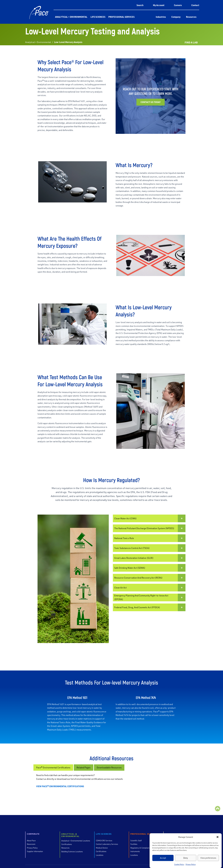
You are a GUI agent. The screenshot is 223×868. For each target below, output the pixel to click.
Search (140, 5)
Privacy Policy (191, 864)
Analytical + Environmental (71, 17)
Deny (186, 858)
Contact (195, 5)
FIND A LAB (191, 42)
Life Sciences (98, 17)
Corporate (33, 834)
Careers (178, 5)
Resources (191, 17)
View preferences (208, 858)
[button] (218, 837)
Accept (163, 858)
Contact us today (151, 102)
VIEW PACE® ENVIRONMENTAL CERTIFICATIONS (60, 786)
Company (176, 17)
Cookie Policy (179, 864)
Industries (161, 17)
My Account (159, 5)
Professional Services (121, 17)
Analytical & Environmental (70, 835)
